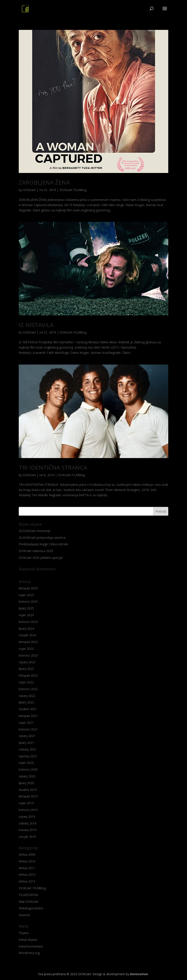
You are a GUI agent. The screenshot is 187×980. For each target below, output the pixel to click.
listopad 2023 (28, 642)
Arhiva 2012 (27, 875)
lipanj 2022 (26, 702)
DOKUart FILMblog (73, 190)
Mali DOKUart (29, 902)
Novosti (24, 915)
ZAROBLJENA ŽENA (44, 182)
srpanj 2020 (27, 776)
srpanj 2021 (27, 736)
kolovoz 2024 (28, 622)
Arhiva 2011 (27, 868)
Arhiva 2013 (27, 881)
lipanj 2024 (26, 629)
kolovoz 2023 (28, 655)
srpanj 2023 (27, 662)
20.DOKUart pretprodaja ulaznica (42, 538)
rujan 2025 (26, 595)
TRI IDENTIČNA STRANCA (53, 467)
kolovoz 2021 (28, 729)
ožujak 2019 (27, 837)
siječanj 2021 (28, 756)
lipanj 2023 (26, 669)
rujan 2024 (26, 615)
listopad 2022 (28, 675)
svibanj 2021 (28, 749)
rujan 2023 (26, 649)
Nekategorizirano (31, 908)
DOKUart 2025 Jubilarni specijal (41, 558)
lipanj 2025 (26, 608)
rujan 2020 (26, 763)
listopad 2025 (28, 588)
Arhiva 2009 (27, 854)
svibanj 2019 (28, 823)
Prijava (24, 933)
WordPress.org (29, 953)
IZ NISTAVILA (36, 325)
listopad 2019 (28, 796)
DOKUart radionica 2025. (36, 551)
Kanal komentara (31, 946)
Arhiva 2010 (27, 861)
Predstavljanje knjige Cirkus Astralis (44, 544)
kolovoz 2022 (28, 689)
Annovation (139, 974)
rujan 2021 (26, 723)
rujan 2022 (26, 682)
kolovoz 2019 (28, 810)
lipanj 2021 (26, 743)
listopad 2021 (28, 716)
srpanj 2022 (27, 696)
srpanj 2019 (27, 817)
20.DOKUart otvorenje (35, 531)
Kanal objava (28, 940)
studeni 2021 (28, 709)
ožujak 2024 (27, 635)
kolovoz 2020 (28, 769)
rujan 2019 (26, 803)
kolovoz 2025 (28, 601)
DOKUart (29, 190)
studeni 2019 (28, 790)
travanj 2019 (28, 830)
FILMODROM (28, 895)
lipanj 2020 (26, 783)
